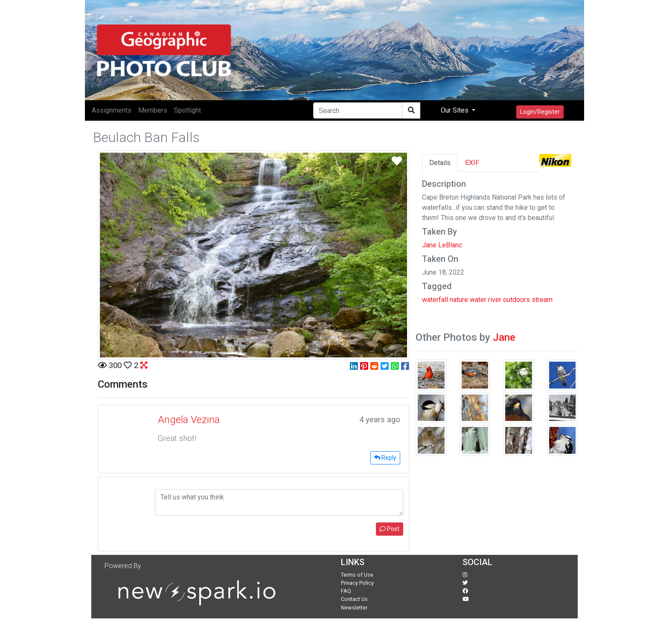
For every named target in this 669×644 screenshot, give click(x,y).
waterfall (435, 300)
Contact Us (354, 599)
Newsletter (354, 608)
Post (390, 529)
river (495, 300)
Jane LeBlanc (442, 245)
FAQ (346, 591)
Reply (385, 458)
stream (542, 300)
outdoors (516, 300)
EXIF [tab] (472, 163)
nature (459, 300)
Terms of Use (357, 575)
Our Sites (455, 110)
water (478, 300)
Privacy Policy (357, 583)
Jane (504, 337)
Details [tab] (440, 163)
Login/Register (540, 112)
